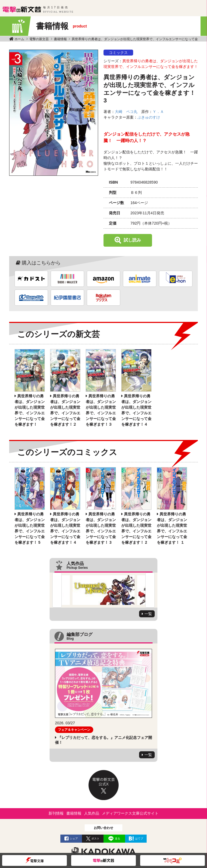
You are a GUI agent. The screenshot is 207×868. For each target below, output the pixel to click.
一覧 (148, 614)
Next (150, 590)
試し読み (132, 240)
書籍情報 (60, 39)
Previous (57, 590)
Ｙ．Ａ (158, 112)
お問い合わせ (103, 828)
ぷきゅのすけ (149, 117)
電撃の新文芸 (39, 39)
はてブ (139, 838)
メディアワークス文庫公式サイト (130, 813)
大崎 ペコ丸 (126, 112)
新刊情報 (56, 813)
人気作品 (92, 813)
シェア (74, 838)
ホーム (19, 39)
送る (118, 838)
